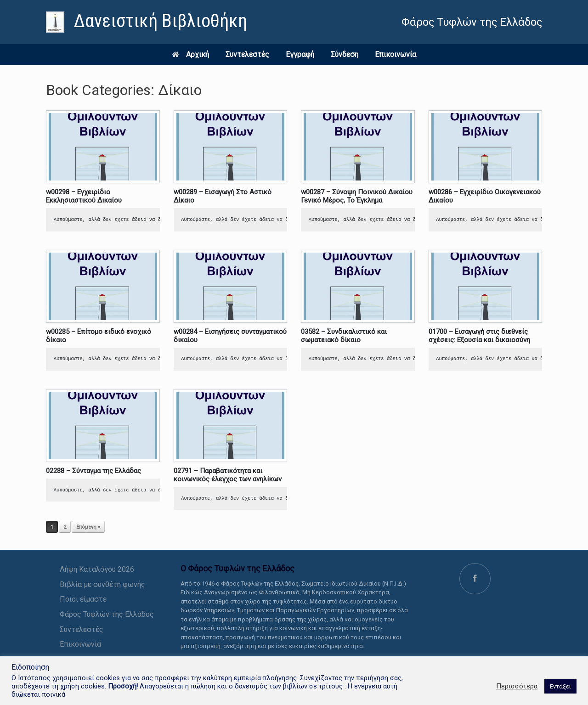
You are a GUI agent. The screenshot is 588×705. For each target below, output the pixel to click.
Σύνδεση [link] (345, 54)
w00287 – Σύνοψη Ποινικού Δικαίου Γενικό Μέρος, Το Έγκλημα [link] (357, 196)
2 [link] (65, 527)
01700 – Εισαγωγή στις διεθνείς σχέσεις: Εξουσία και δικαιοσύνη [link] (479, 336)
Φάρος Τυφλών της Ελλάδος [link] (107, 614)
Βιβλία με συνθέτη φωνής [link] (102, 584)
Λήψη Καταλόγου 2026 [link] (97, 569)
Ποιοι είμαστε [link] (83, 599)
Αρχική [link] (191, 54)
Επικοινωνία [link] (396, 54)
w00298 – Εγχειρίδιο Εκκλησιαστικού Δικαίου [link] (84, 196)
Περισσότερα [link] (517, 686)
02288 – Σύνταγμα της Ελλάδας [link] (93, 471)
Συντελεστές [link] (247, 54)
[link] (147, 22)
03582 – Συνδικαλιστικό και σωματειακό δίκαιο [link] (344, 336)
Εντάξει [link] (560, 686)
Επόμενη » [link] (88, 527)
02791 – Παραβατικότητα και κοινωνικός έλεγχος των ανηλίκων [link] (228, 475)
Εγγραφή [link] (300, 54)
